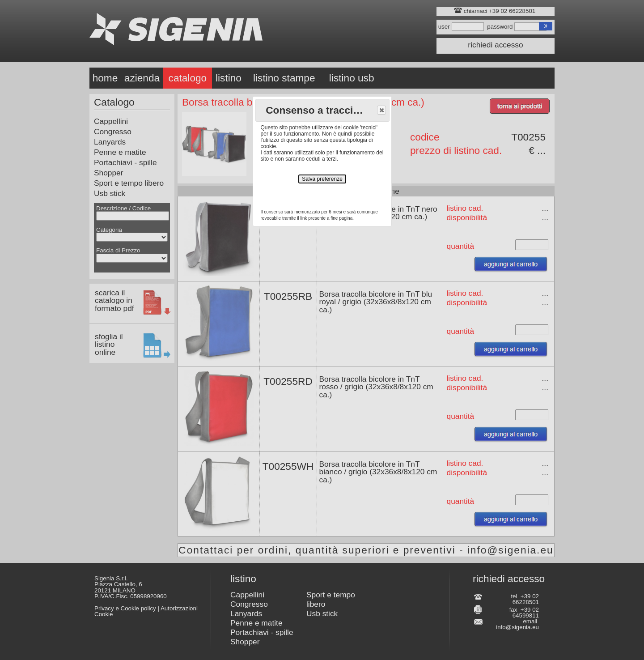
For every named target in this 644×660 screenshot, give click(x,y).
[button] (381, 110)
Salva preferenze (322, 179)
